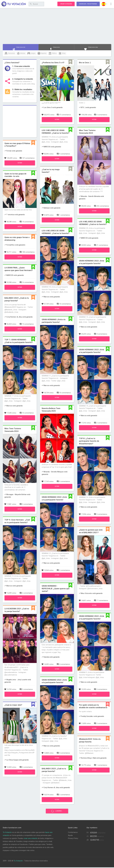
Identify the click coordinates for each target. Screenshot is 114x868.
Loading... (57, 811)
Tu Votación (7, 833)
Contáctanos (73, 833)
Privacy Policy (73, 839)
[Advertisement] (57, 26)
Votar (20, 163)
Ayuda (70, 836)
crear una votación (31, 839)
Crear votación (66, 4)
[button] (104, 4)
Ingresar (88, 4)
